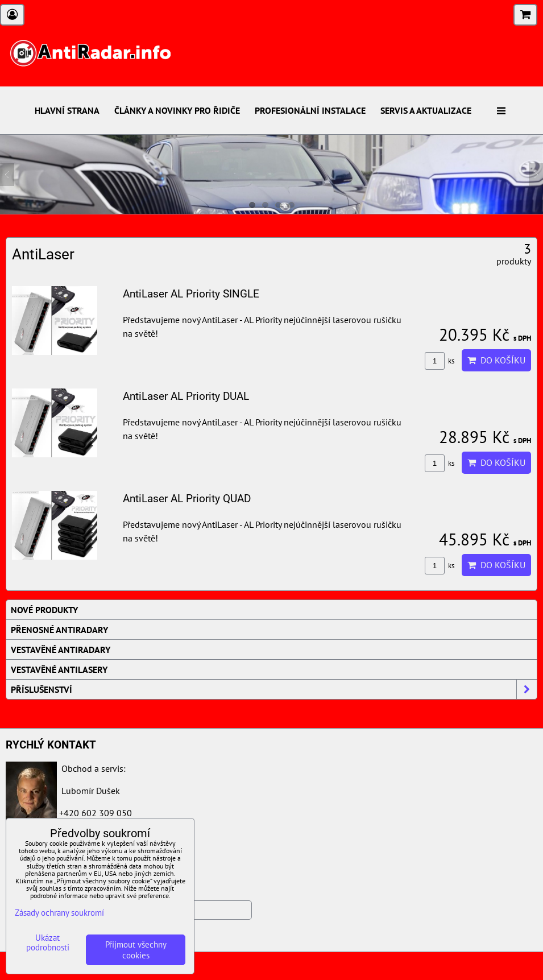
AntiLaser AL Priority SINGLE (191, 294)
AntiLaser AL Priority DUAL (186, 396)
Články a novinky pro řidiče (177, 110)
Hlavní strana (67, 110)
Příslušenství (274, 689)
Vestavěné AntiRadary (61, 650)
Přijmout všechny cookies (136, 950)
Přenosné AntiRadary (59, 630)
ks (440, 361)
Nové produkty (44, 610)
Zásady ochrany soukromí (59, 913)
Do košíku (496, 360)
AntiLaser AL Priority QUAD (187, 499)
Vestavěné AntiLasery (59, 669)
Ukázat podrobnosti (48, 943)
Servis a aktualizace (426, 110)
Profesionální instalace (310, 110)
